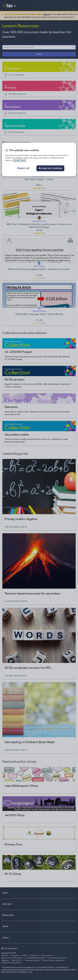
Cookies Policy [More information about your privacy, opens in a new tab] (20, 160)
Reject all (24, 168)
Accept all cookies (50, 168)
